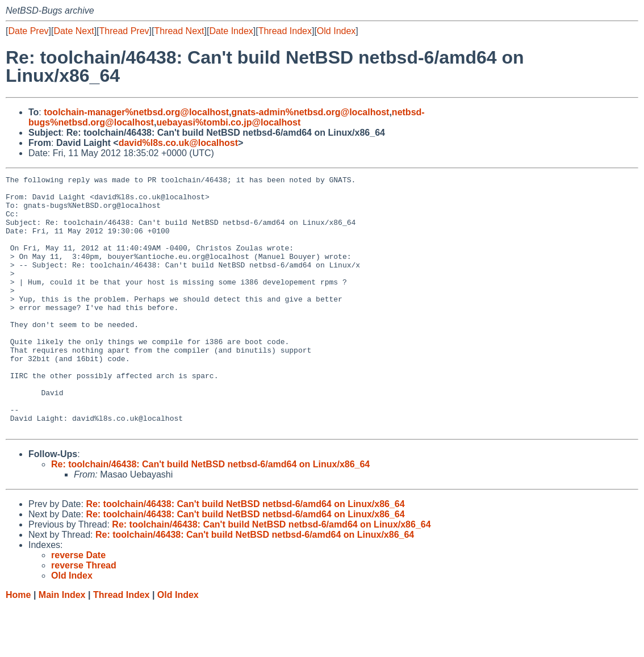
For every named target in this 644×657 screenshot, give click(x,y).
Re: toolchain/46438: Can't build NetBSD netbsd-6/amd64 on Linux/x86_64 (210, 515)
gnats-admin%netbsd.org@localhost (311, 112)
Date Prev (28, 31)
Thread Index (285, 31)
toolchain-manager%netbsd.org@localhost (136, 112)
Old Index (336, 31)
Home (18, 646)
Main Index (62, 646)
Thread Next (179, 31)
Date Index (231, 31)
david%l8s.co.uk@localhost (178, 143)
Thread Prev (124, 31)
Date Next (74, 31)
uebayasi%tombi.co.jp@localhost (228, 122)
